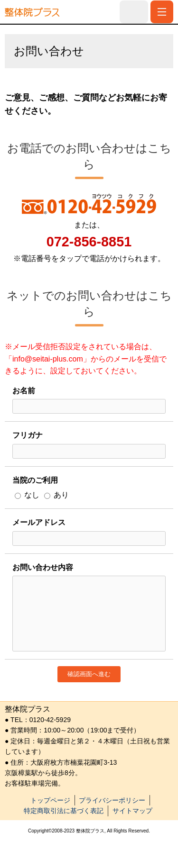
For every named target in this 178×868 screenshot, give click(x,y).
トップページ (50, 800)
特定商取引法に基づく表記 (64, 811)
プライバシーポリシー (112, 800)
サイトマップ (132, 811)
